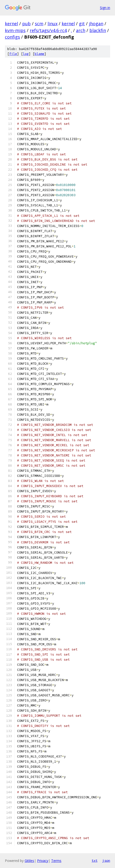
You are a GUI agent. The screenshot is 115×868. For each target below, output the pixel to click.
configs (12, 37)
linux (53, 24)
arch (81, 30)
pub (26, 24)
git (82, 24)
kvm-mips (15, 30)
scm (39, 24)
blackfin (98, 30)
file (13, 54)
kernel (11, 24)
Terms (56, 861)
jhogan (96, 24)
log (26, 54)
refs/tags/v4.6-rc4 (48, 30)
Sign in (105, 8)
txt (95, 860)
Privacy (43, 861)
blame (39, 54)
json (106, 860)
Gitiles (29, 861)
